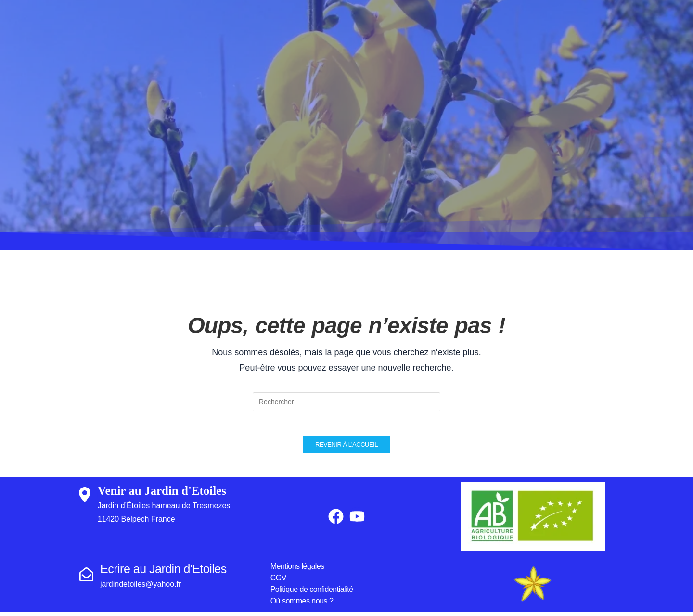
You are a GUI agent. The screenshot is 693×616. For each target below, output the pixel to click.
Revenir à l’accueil (346, 449)
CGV (278, 582)
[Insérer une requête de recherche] (346, 402)
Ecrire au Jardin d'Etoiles (163, 573)
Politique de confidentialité (312, 594)
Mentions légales (297, 571)
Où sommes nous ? (302, 605)
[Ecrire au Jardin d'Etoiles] (86, 579)
